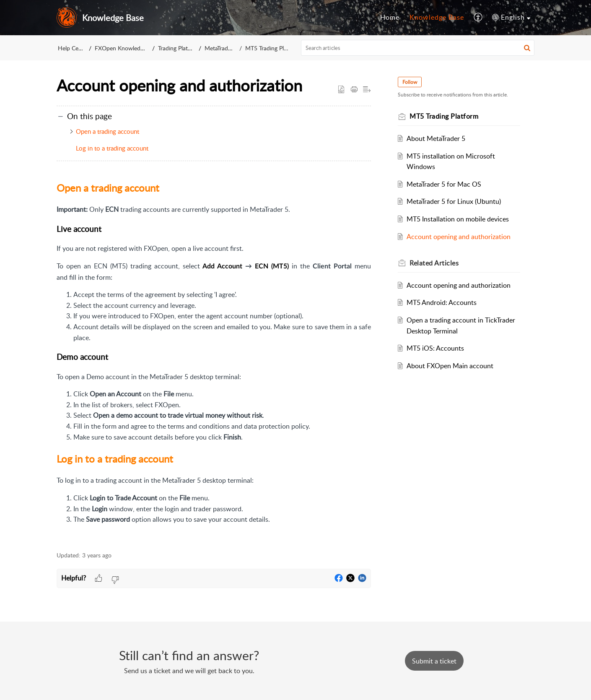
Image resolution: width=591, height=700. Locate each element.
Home (390, 17)
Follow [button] (410, 82)
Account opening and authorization (459, 237)
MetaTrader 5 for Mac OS (444, 184)
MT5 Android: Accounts (442, 302)
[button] (478, 18)
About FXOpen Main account (450, 366)
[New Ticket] (434, 661)
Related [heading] (434, 263)
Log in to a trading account (112, 148)
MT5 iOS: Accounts (435, 348)
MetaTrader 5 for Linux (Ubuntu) (454, 201)
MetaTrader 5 (223, 48)
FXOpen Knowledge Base (128, 48)
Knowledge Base (437, 17)
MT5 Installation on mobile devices (458, 219)
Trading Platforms (182, 48)
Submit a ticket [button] (434, 661)
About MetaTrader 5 (436, 138)
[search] (418, 48)
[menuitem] (390, 18)
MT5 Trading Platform (272, 48)
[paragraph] (214, 361)
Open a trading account (108, 131)
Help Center (73, 48)
